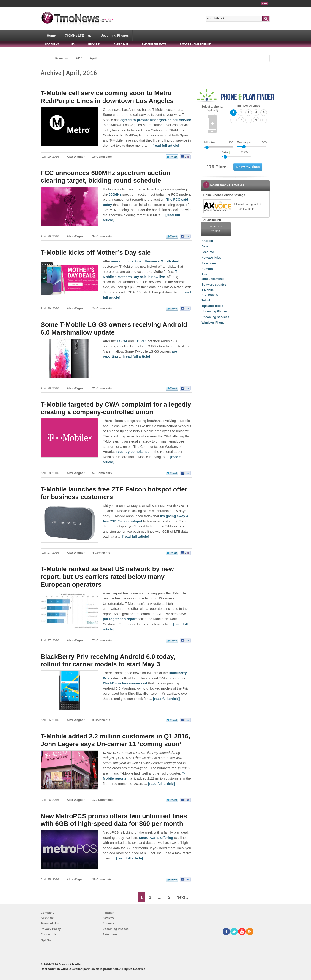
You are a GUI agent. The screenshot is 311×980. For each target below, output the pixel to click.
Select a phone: (212, 109)
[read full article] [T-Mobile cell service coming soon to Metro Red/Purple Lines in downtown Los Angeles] (166, 145)
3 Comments (101, 720)
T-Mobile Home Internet (196, 45)
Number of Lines (249, 106)
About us (47, 918)
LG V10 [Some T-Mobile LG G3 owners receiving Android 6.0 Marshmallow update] (141, 341)
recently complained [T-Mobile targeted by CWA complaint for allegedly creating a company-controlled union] (133, 452)
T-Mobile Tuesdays (154, 45)
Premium (62, 58)
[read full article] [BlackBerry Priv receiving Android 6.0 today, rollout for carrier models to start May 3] (166, 699)
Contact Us (49, 934)
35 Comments (102, 879)
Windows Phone (213, 323)
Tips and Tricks (212, 306)
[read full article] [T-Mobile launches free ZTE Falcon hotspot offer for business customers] (136, 536)
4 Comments (101, 553)
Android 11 (121, 45)
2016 (79, 58)
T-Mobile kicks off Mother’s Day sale (96, 252)
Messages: (252, 143)
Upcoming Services (215, 317)
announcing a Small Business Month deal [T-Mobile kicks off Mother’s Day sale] (145, 261)
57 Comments (102, 473)
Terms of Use (50, 923)
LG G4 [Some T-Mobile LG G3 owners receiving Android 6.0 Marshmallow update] (122, 341)
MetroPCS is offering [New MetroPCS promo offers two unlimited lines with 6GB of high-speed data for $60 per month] (156, 838)
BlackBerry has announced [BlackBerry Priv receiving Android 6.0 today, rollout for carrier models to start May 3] (125, 683)
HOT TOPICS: (53, 45)
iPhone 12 (94, 45)
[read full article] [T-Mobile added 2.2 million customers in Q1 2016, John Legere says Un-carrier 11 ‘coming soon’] (161, 784)
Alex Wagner (76, 157)
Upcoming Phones (115, 35)
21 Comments (102, 388)
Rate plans (209, 263)
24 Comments (102, 308)
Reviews (108, 918)
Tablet (206, 300)
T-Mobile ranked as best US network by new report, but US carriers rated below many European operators (107, 577)
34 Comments (102, 236)
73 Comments (102, 640)
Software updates (214, 285)
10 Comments (102, 157)
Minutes (210, 142)
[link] (217, 206)
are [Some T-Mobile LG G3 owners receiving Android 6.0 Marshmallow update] (174, 351)
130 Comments (103, 800)
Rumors (207, 269)
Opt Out (46, 940)
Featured (208, 252)
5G (73, 45)
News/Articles (211, 258)
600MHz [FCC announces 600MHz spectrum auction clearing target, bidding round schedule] (115, 194)
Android (207, 241)
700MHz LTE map (78, 35)
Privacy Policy (51, 929)
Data (205, 246)
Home (51, 35)
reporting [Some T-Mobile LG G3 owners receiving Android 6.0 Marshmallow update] (111, 356)
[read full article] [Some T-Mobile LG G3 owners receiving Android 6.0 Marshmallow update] (137, 356)
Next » (183, 897)
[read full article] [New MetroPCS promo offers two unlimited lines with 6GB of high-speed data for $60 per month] (130, 858)
